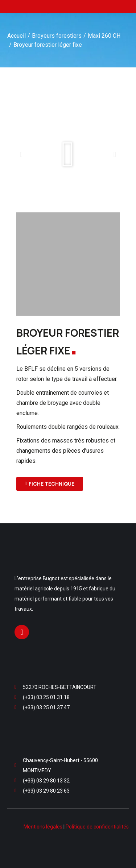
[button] (21, 154)
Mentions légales (43, 827)
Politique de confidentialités (97, 827)
